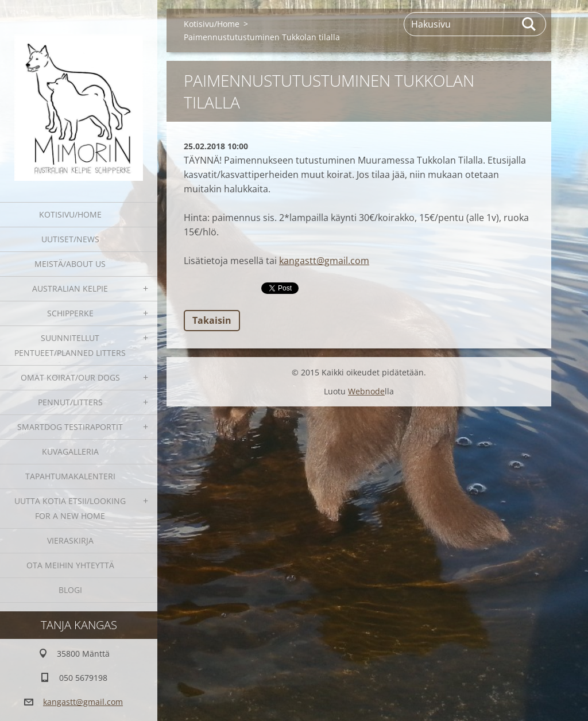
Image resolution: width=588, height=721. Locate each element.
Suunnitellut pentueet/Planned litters (70, 345)
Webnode (366, 391)
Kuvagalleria (70, 451)
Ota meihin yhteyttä (70, 565)
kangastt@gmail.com (324, 261)
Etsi (529, 24)
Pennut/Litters (70, 402)
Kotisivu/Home (70, 214)
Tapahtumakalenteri (70, 476)
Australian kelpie (70, 288)
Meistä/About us (70, 264)
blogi (70, 590)
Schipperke (70, 313)
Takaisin (212, 320)
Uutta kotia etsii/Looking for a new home (70, 508)
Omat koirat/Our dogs (70, 377)
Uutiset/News (70, 239)
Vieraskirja (70, 540)
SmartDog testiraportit (70, 427)
